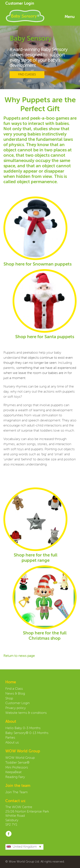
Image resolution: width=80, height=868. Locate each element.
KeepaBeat (13, 772)
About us (12, 743)
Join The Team (17, 792)
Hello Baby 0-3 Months (23, 728)
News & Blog (15, 694)
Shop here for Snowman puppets (37, 264)
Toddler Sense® (17, 763)
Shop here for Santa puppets (45, 337)
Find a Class (14, 689)
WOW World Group (20, 758)
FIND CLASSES (27, 75)
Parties (10, 738)
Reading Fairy (15, 777)
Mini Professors (17, 768)
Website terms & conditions (26, 713)
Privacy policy (16, 708)
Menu (70, 17)
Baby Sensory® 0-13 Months (27, 733)
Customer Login (20, 4)
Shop (9, 699)
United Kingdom (22, 847)
